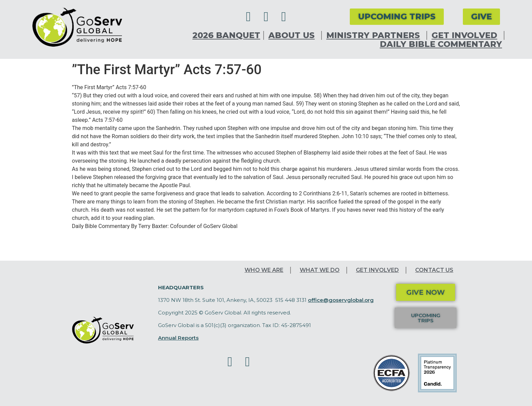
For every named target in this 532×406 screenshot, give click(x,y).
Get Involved (466, 35)
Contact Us (434, 270)
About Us (293, 35)
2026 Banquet (226, 35)
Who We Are (264, 270)
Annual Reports (178, 338)
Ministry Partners (375, 35)
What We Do (320, 270)
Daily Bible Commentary (441, 44)
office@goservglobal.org (341, 300)
